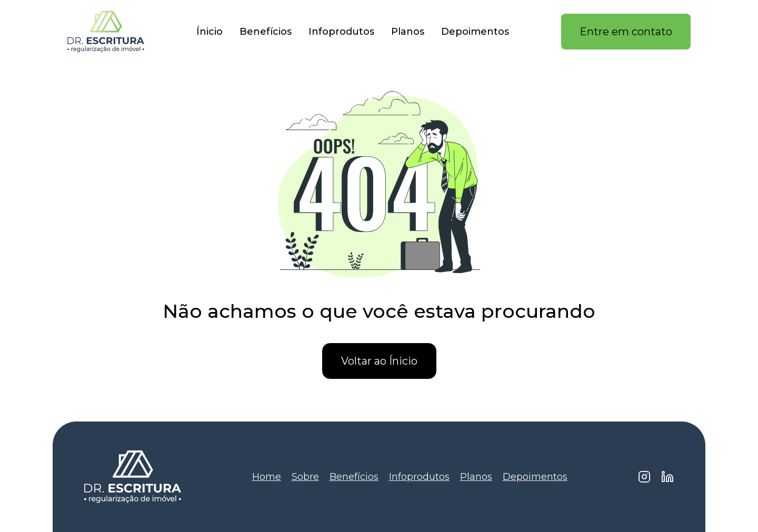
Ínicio (210, 32)
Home (267, 477)
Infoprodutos (341, 32)
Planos (408, 32)
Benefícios (266, 32)
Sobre (305, 477)
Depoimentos (475, 32)
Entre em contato (626, 32)
